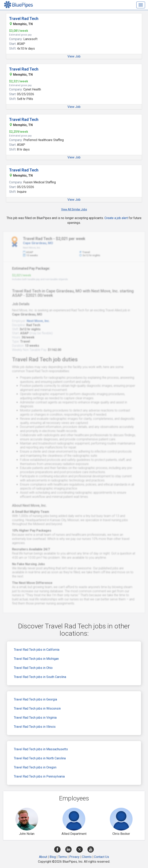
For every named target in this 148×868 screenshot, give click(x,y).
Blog (53, 857)
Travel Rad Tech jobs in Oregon (35, 767)
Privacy (74, 857)
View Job (74, 56)
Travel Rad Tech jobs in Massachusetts (41, 749)
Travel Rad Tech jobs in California (37, 650)
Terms (63, 857)
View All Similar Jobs (74, 209)
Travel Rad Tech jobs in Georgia (35, 699)
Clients (87, 857)
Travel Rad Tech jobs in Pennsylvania (39, 776)
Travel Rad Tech (24, 19)
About (43, 857)
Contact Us (102, 857)
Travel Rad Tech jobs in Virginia (35, 718)
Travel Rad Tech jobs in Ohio (33, 668)
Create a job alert (116, 218)
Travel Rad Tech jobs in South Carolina (40, 677)
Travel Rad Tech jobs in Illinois (35, 727)
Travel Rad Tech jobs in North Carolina (40, 758)
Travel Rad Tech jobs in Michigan (36, 659)
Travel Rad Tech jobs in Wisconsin (37, 708)
